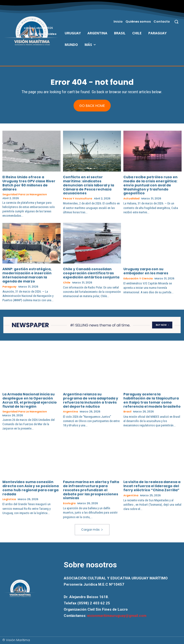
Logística (9, 499)
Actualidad (131, 199)
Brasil (127, 412)
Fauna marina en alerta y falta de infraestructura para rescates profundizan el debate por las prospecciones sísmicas (91, 490)
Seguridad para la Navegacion (25, 194)
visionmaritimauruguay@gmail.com (117, 616)
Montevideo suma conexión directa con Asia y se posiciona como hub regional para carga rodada (31, 488)
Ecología (69, 503)
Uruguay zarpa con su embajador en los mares (146, 271)
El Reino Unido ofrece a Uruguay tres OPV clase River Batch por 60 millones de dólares (29, 183)
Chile (67, 283)
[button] (176, 21)
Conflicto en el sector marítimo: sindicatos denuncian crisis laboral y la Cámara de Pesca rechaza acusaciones (89, 185)
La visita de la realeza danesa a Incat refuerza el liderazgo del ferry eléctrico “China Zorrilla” (152, 486)
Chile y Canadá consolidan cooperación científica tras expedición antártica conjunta (91, 273)
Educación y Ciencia (138, 279)
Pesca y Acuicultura (78, 199)
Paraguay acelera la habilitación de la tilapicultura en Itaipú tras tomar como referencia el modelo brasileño (152, 400)
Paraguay (9, 287)
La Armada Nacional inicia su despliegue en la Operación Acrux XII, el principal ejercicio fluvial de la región (30, 400)
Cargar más (92, 530)
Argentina (70, 412)
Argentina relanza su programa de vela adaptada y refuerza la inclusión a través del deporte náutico (91, 400)
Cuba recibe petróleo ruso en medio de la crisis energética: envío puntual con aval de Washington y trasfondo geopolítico (150, 185)
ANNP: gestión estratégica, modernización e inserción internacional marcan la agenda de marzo (27, 275)
